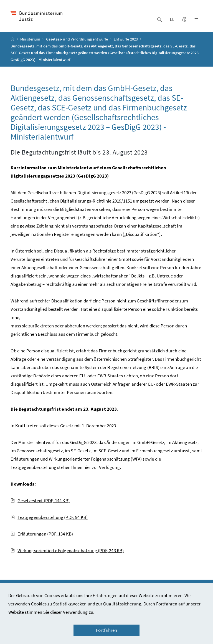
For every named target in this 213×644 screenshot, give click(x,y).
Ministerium (31, 39)
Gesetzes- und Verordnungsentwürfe (78, 39)
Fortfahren (107, 630)
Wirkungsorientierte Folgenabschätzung (67, 550)
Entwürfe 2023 (126, 39)
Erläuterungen (42, 534)
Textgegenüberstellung (49, 517)
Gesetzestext (40, 501)
